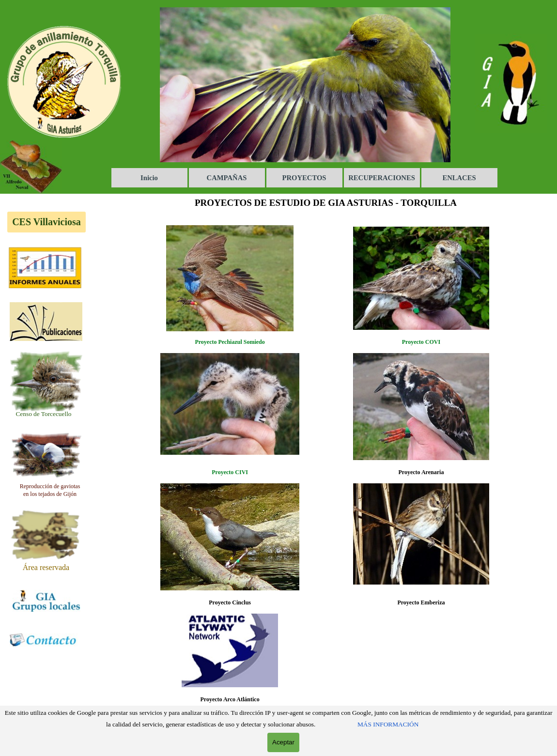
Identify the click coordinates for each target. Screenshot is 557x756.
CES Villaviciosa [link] (46, 222)
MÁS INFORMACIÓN (388, 724)
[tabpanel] (44, 414)
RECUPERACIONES (382, 178)
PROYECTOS (304, 178)
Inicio (149, 178)
